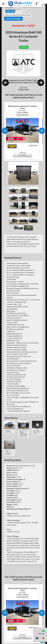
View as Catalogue (13, 19)
